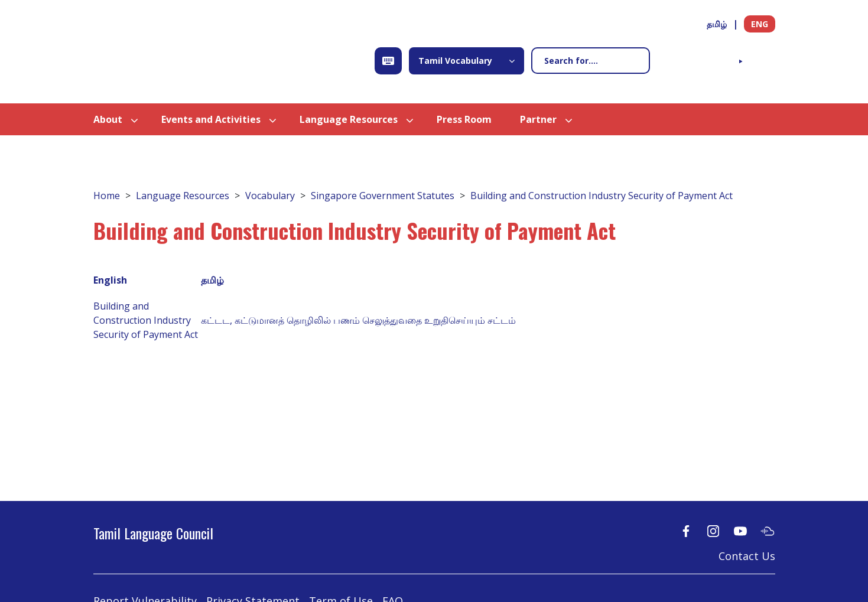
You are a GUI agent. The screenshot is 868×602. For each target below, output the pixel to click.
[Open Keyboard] (388, 61)
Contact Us (747, 556)
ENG (760, 24)
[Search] (591, 61)
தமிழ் (717, 24)
